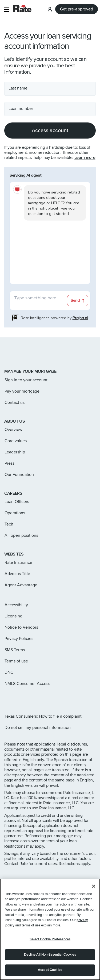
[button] (7, 9)
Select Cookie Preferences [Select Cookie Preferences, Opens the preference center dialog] (50, 939)
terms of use (31, 925)
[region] (50, 929)
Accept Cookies (50, 970)
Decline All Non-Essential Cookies (50, 955)
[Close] (94, 886)
